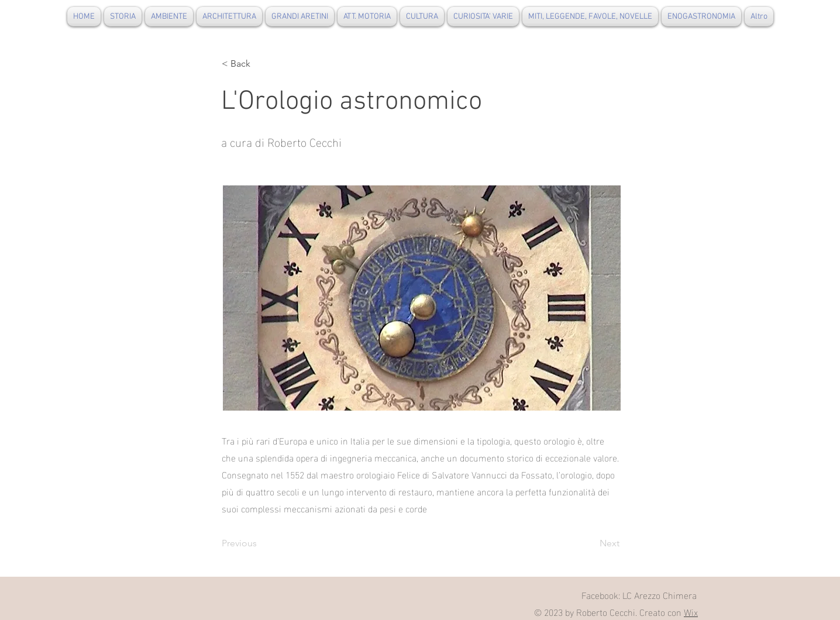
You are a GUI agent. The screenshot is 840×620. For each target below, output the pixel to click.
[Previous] (260, 543)
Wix (691, 612)
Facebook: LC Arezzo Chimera (639, 595)
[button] (260, 64)
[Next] (590, 543)
